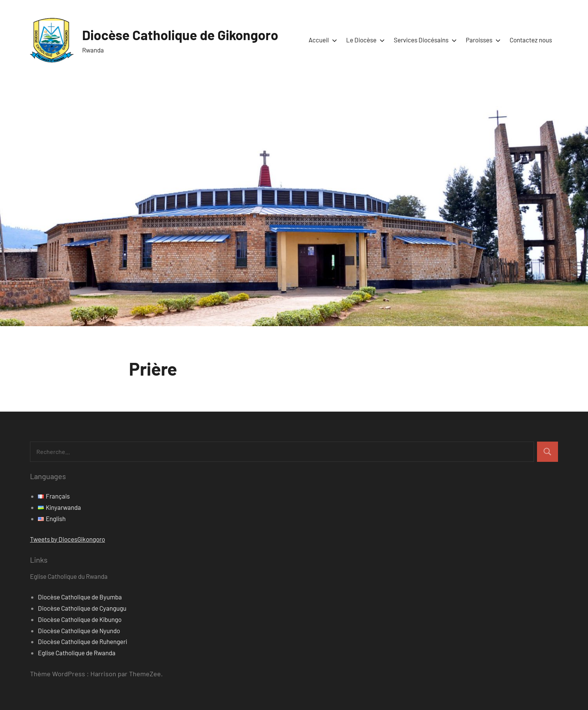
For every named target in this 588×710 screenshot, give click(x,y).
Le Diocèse (364, 40)
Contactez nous (531, 40)
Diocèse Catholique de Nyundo (79, 631)
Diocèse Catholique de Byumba (80, 597)
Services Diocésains (424, 40)
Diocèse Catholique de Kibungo (80, 619)
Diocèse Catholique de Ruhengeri (82, 641)
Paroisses (482, 40)
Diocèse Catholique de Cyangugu (82, 608)
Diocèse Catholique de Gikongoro (180, 35)
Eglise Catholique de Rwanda (77, 653)
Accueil (321, 40)
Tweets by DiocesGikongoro (67, 539)
